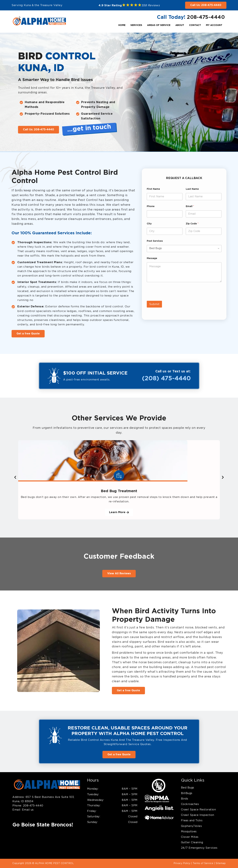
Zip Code (192, 224)
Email (190, 206)
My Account (214, 25)
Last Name (192, 189)
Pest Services (155, 241)
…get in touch (89, 128)
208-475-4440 (206, 17)
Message (152, 258)
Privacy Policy (182, 863)
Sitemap (221, 863)
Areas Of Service (159, 25)
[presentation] (172, 299)
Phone (151, 206)
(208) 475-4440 (166, 378)
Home (122, 25)
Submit (154, 304)
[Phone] (165, 214)
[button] (15, 477)
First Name (153, 189)
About (180, 25)
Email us (27, 810)
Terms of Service (203, 863)
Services (136, 25)
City (149, 224)
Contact (195, 25)
